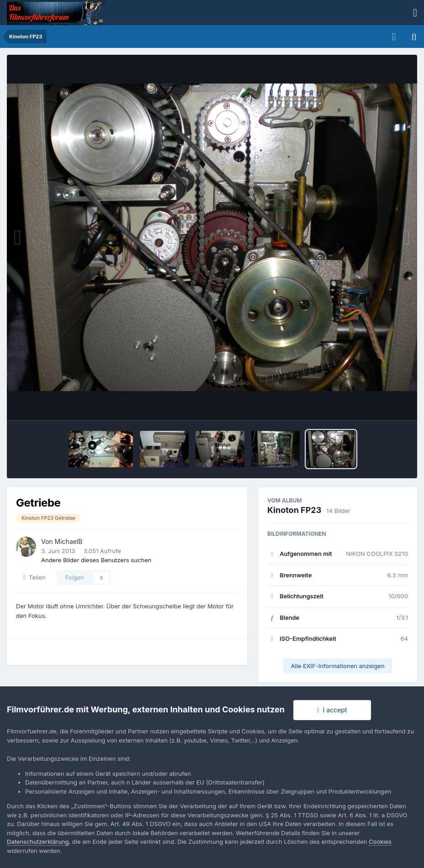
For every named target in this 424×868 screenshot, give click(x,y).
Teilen (34, 577)
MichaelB (69, 541)
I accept (332, 710)
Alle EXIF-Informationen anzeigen (337, 666)
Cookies (380, 842)
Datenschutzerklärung (38, 842)
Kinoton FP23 (294, 510)
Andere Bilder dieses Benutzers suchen (96, 560)
